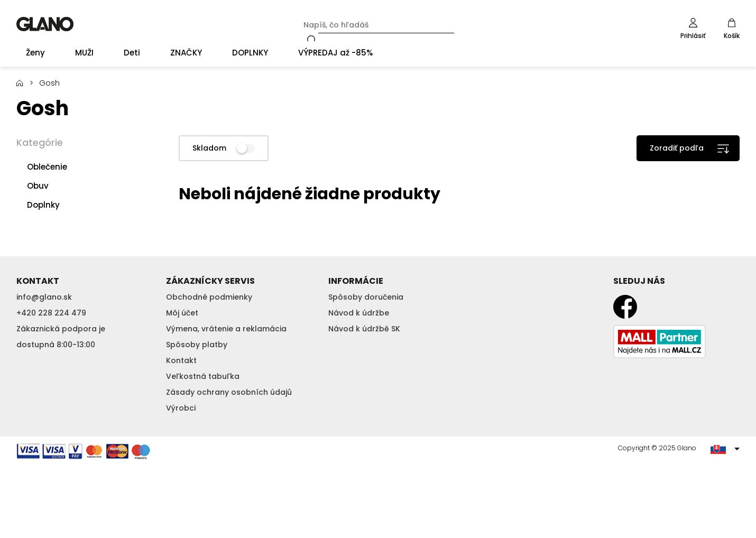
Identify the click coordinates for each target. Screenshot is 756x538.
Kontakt (181, 360)
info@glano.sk (44, 297)
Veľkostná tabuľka (203, 376)
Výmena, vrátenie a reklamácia (226, 329)
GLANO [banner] (45, 24)
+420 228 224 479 (51, 313)
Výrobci (181, 408)
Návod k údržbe (359, 313)
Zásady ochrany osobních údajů (229, 392)
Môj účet (182, 313)
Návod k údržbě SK (364, 329)
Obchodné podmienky (209, 297)
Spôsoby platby (197, 345)
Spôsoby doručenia (366, 297)
